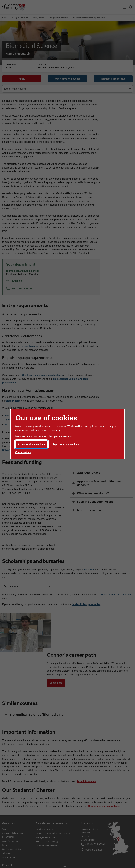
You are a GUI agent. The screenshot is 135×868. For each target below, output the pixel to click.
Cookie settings (23, 452)
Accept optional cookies (31, 444)
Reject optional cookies (66, 444)
